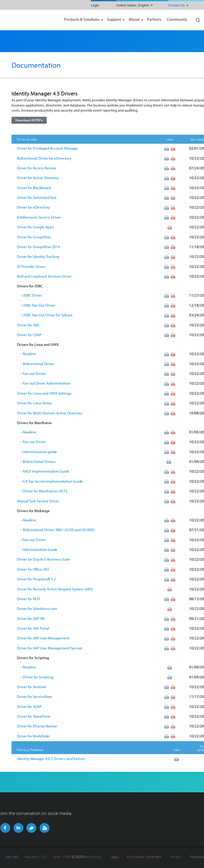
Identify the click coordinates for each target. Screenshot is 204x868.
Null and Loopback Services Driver (44, 276)
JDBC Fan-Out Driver (39, 305)
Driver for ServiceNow (34, 696)
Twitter (31, 828)
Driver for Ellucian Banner (37, 726)
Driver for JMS (28, 325)
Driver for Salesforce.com (37, 608)
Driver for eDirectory (33, 207)
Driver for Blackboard (34, 188)
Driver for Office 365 (33, 569)
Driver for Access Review (37, 168)
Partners (154, 20)
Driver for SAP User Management (43, 638)
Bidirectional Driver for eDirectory (44, 158)
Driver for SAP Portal (33, 628)
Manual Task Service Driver (38, 501)
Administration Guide (40, 549)
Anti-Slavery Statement (144, 857)
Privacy (176, 857)
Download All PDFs (29, 120)
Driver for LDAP (29, 335)
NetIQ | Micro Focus (29, 20)
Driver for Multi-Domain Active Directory (50, 413)
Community (177, 20)
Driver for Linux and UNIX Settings (44, 393)
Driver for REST (29, 599)
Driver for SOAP (29, 706)
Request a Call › (36, 857)
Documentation (36, 65)
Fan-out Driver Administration (47, 383)
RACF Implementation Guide (46, 471)
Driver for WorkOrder (34, 736)
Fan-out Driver (34, 373)
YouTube (44, 828)
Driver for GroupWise (34, 237)
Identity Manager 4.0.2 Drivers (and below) (51, 759)
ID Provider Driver (31, 266)
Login (95, 5)
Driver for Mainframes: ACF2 (45, 491)
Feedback (197, 857)
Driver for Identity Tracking (38, 256)
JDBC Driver (32, 295)
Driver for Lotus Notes (34, 403)
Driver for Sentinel (32, 687)
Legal (114, 857)
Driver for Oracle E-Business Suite (43, 559)
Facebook (5, 828)
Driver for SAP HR (31, 618)
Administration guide (40, 452)
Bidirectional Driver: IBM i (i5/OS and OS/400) (59, 530)
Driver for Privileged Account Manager (48, 148)
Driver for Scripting (38, 677)
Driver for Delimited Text (37, 197)
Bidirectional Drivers (39, 461)
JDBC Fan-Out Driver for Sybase (48, 315)
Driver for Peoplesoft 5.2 (36, 579)
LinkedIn (18, 828)
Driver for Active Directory (38, 178)
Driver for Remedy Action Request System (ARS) (55, 589)
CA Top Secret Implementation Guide (53, 481)
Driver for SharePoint (34, 716)
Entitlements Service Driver (39, 217)
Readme (29, 354)
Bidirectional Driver (38, 364)
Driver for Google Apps (35, 227)
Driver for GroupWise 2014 (38, 247)
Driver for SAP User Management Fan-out (50, 648)
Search (198, 19)
